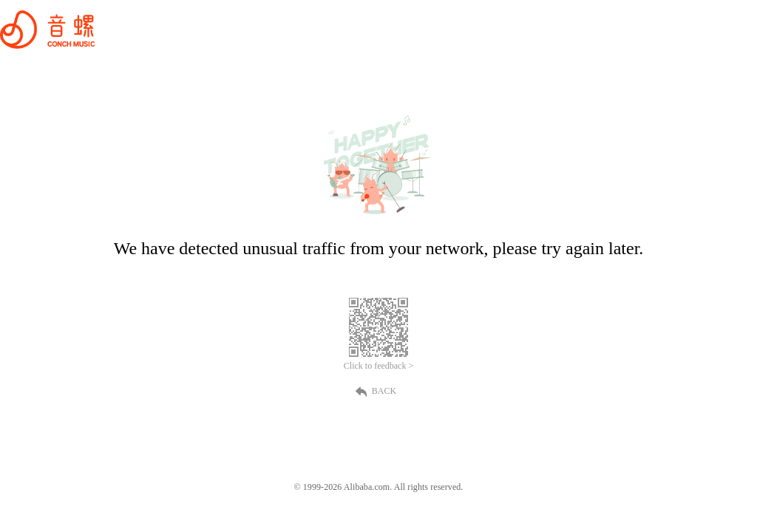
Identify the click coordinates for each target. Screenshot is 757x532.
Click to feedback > (378, 366)
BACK (378, 391)
